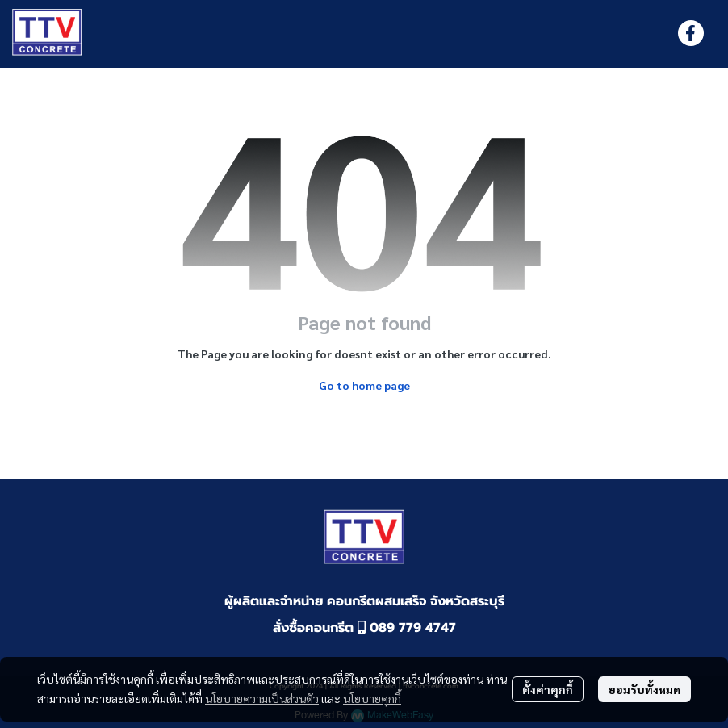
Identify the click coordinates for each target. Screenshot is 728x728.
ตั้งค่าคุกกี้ (548, 689)
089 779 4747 (407, 628)
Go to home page (364, 385)
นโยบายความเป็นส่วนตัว (262, 698)
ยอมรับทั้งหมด (644, 689)
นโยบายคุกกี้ (372, 698)
